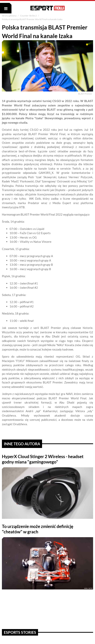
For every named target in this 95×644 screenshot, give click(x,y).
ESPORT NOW (47, 8)
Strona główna (9, 16)
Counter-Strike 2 (29, 16)
